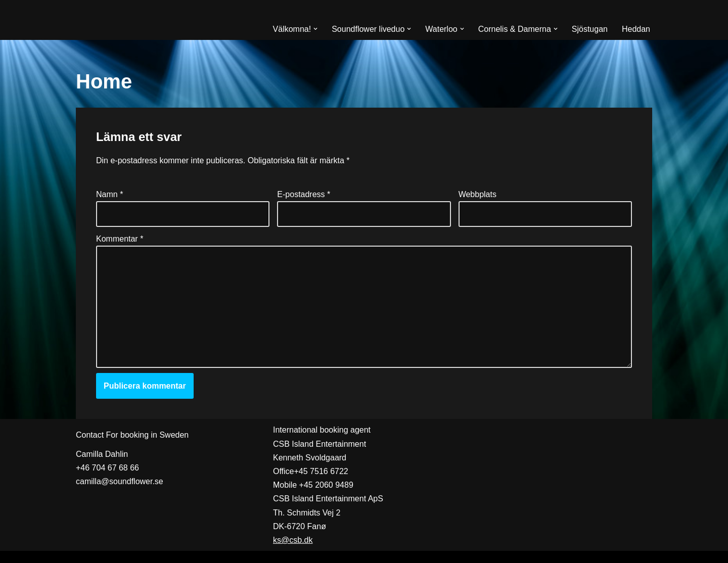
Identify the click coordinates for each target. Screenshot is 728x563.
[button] (315, 29)
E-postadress (304, 194)
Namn (109, 194)
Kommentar (120, 239)
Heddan (636, 29)
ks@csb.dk (293, 540)
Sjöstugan (590, 29)
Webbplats (477, 194)
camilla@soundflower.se (120, 481)
